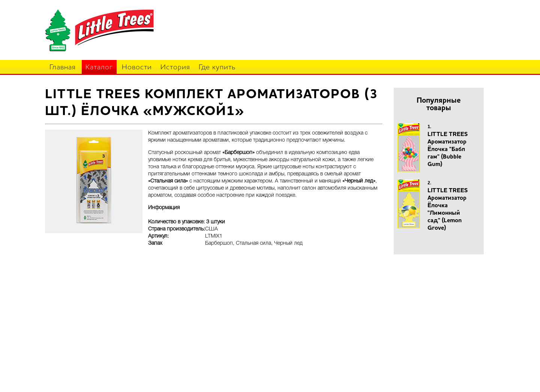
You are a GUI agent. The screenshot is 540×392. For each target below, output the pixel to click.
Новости (137, 68)
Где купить (217, 68)
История (175, 68)
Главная (63, 68)
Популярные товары (439, 105)
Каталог (99, 68)
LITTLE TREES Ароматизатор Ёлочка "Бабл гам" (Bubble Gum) (448, 150)
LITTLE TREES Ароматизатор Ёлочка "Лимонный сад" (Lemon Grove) (448, 209)
